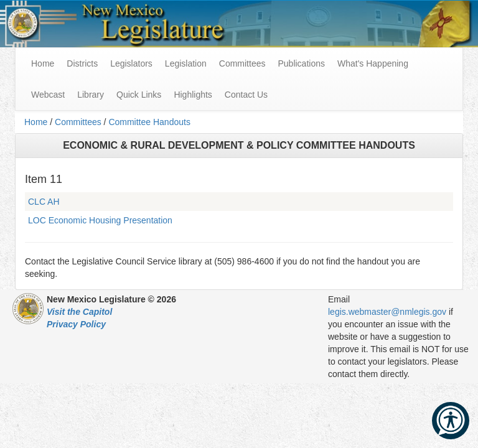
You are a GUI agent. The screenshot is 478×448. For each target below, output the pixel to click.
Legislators (131, 63)
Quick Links (139, 95)
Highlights (193, 95)
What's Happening (373, 63)
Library (91, 95)
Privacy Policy (76, 324)
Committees (242, 63)
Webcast (48, 95)
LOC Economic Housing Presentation (100, 220)
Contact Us (246, 95)
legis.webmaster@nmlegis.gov (387, 312)
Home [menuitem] (43, 63)
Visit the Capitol (79, 312)
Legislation (186, 63)
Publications (301, 63)
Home (36, 122)
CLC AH (44, 202)
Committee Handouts (149, 122)
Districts (82, 63)
